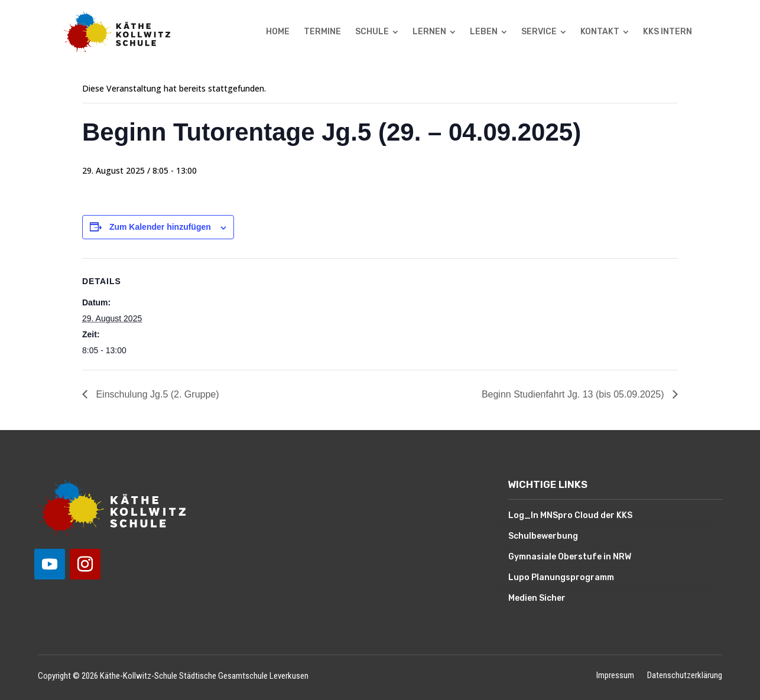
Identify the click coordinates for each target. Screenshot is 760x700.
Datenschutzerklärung (685, 676)
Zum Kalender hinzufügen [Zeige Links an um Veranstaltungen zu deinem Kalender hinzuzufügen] (160, 227)
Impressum (615, 676)
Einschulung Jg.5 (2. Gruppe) (156, 394)
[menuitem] (278, 32)
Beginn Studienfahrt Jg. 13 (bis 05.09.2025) (574, 394)
